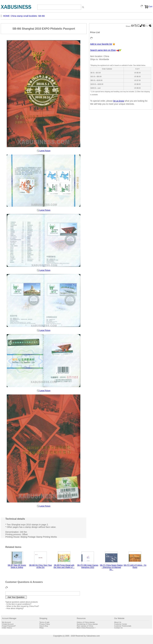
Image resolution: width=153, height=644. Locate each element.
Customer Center (121, 624)
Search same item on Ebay (103, 50)
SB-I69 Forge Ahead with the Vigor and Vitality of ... (64, 566)
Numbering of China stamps (87, 624)
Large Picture (45, 151)
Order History (7, 628)
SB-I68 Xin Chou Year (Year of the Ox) (40, 566)
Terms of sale (44, 622)
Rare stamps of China (85, 626)
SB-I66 (41, 16)
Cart (150, 7)
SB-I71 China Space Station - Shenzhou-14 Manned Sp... (111, 567)
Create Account (8, 624)
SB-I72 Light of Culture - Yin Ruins (135, 566)
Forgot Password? (9, 626)
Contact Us (118, 628)
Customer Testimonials (123, 626)
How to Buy (44, 626)
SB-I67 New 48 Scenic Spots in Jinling (17, 566)
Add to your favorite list (101, 44)
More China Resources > (86, 628)
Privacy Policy (45, 624)
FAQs (42, 628)
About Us (118, 622)
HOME (6, 16)
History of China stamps (86, 622)
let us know (119, 101)
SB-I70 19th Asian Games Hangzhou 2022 (88, 566)
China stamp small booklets (24, 16)
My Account (6, 622)
